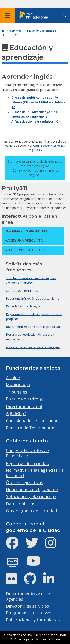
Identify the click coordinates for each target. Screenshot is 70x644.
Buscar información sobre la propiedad (33, 327)
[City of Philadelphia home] (35, 15)
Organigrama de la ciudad (32, 511)
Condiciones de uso (18, 635)
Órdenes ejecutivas (25, 482)
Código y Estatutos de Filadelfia (27, 453)
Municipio (16, 384)
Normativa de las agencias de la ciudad (35, 473)
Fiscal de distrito (23, 399)
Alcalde (13, 377)
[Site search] (64, 15)
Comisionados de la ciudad (32, 421)
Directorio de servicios (27, 606)
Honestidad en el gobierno (32, 489)
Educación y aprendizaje (42, 31)
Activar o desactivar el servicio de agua (33, 347)
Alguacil (14, 413)
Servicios (16, 31)
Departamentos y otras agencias (29, 596)
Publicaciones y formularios (33, 620)
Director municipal (24, 406)
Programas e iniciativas (29, 613)
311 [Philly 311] (16, 194)
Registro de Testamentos (31, 428)
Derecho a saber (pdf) (50, 635)
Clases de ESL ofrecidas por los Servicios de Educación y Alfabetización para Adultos (34, 117)
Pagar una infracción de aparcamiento (33, 299)
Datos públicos (21, 504)
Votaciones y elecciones (29, 496)
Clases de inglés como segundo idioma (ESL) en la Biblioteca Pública (38, 100)
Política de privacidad (25, 639)
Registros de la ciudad (28, 463)
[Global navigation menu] (7, 15)
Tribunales (17, 392)
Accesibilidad (52, 639)
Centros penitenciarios (22, 291)
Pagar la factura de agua (23, 306)
